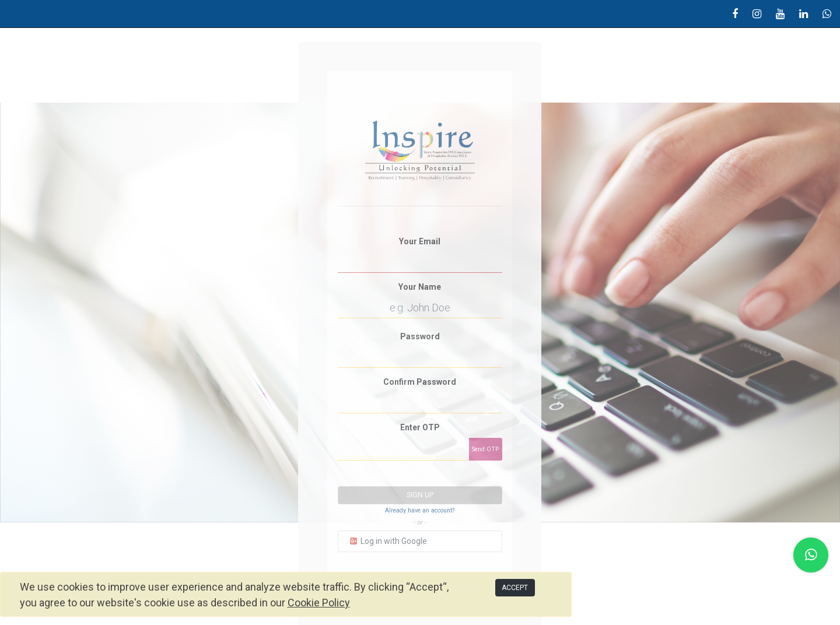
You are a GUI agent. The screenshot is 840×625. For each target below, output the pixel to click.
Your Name (420, 287)
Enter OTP (420, 427)
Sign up (420, 495)
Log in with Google (388, 541)
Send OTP (485, 449)
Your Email (420, 241)
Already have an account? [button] (420, 510)
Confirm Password (420, 382)
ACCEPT (515, 588)
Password (420, 336)
